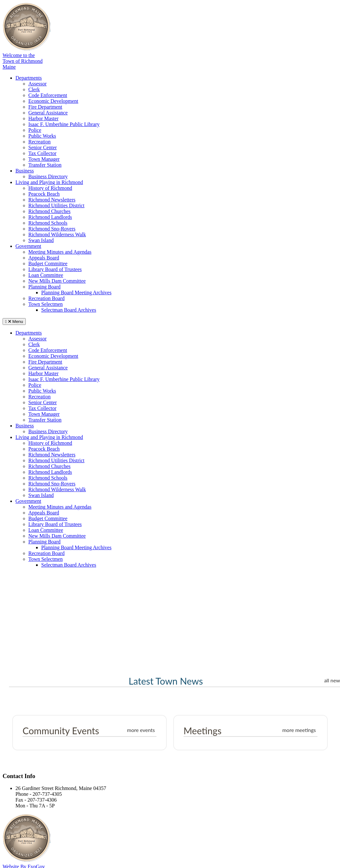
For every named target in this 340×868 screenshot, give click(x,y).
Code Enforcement (48, 95)
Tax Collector (42, 153)
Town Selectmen (46, 304)
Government (28, 246)
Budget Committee (48, 263)
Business (25, 171)
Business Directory (48, 176)
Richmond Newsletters (52, 200)
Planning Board (44, 287)
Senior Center (42, 147)
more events (141, 730)
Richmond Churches (49, 211)
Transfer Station (45, 165)
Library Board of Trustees (55, 269)
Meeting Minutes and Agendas (60, 252)
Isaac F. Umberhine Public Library (64, 124)
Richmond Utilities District (56, 205)
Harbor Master (43, 118)
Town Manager (44, 159)
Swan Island (41, 240)
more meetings (299, 730)
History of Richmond (50, 188)
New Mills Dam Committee (57, 281)
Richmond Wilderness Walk (57, 234)
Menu (14, 322)
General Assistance (48, 113)
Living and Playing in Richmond (49, 182)
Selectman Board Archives (69, 310)
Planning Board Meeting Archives (76, 293)
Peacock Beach (44, 194)
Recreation (39, 142)
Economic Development (53, 101)
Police (35, 130)
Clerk (34, 89)
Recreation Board (46, 298)
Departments (29, 78)
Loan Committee (46, 275)
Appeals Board (44, 258)
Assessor (38, 84)
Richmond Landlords (50, 217)
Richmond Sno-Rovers (52, 229)
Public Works (42, 136)
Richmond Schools (48, 223)
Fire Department (45, 107)
